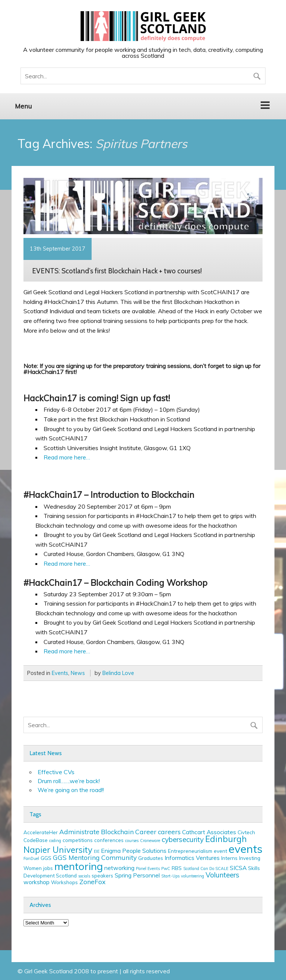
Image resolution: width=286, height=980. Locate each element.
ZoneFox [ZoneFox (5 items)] (92, 882)
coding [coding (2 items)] (55, 841)
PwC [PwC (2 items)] (166, 869)
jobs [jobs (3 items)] (48, 868)
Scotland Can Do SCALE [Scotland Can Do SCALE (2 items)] (206, 869)
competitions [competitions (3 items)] (78, 840)
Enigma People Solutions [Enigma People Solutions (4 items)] (134, 851)
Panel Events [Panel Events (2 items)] (148, 869)
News (78, 673)
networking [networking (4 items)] (119, 868)
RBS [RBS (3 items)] (177, 868)
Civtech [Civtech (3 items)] (246, 832)
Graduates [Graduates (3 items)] (151, 858)
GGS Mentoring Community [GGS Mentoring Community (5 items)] (95, 857)
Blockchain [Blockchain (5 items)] (117, 832)
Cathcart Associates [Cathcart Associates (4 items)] (209, 832)
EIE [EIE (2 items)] (97, 851)
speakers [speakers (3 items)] (102, 876)
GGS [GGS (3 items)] (46, 858)
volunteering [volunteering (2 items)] (193, 876)
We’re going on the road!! (71, 790)
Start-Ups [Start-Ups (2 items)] (170, 876)
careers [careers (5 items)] (169, 832)
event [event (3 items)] (220, 851)
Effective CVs (56, 772)
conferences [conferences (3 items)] (109, 840)
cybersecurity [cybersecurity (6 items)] (183, 839)
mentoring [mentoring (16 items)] (79, 866)
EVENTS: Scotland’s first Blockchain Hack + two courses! (117, 271)
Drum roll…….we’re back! (69, 781)
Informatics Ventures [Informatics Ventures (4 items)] (192, 858)
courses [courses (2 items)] (132, 841)
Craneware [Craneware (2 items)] (150, 841)
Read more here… (67, 457)
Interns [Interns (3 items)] (229, 858)
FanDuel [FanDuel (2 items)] (31, 858)
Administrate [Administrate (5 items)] (79, 832)
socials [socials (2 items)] (84, 876)
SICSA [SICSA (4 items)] (238, 868)
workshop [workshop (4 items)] (36, 882)
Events (60, 673)
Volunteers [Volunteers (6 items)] (223, 875)
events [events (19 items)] (246, 849)
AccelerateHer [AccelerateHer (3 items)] (41, 832)
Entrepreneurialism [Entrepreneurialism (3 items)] (190, 851)
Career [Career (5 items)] (146, 832)
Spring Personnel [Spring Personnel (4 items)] (137, 875)
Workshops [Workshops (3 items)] (64, 882)
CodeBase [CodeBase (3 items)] (36, 840)
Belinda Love (118, 673)
